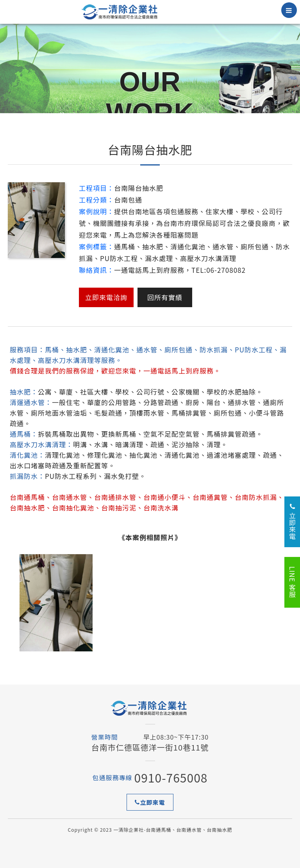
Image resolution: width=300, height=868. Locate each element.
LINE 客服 (292, 582)
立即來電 (150, 802)
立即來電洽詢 (106, 297)
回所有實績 (165, 297)
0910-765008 (171, 777)
